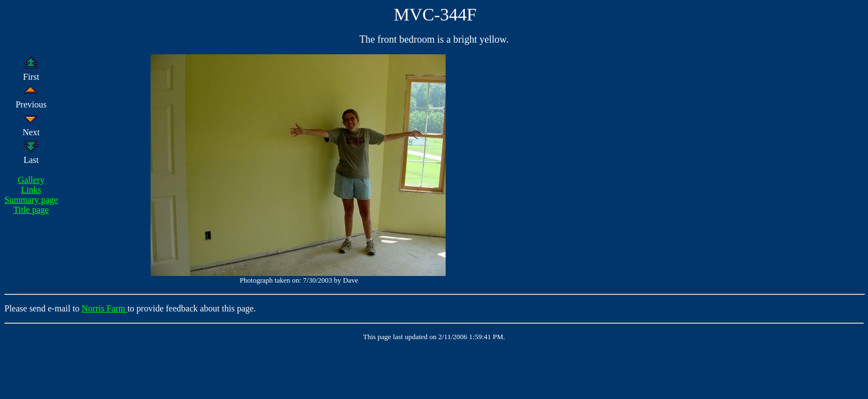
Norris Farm (105, 308)
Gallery (31, 180)
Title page (31, 210)
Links (31, 190)
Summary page (31, 200)
